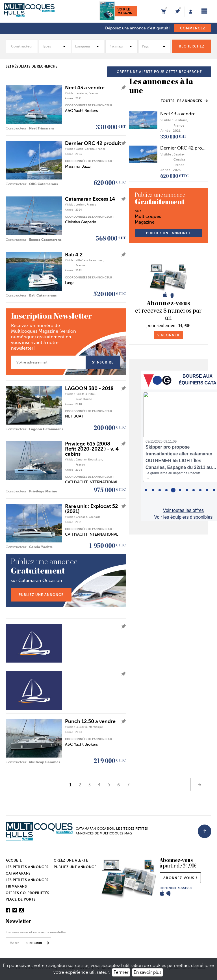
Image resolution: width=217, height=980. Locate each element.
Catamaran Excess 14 (90, 199)
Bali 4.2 (74, 255)
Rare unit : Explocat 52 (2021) (91, 509)
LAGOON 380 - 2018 (89, 388)
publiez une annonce (41, 595)
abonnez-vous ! (180, 878)
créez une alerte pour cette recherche (159, 72)
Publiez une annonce (75, 867)
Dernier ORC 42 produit (93, 143)
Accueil (14, 860)
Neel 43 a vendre (85, 88)
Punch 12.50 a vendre (90, 721)
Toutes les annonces (184, 101)
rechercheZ (192, 46)
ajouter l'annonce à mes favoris (122, 88)
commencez (193, 28)
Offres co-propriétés (28, 893)
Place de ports (21, 899)
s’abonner (168, 335)
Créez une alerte (71, 860)
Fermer (121, 972)
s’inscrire (103, 362)
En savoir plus (147, 972)
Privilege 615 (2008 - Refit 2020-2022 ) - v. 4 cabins (92, 449)
